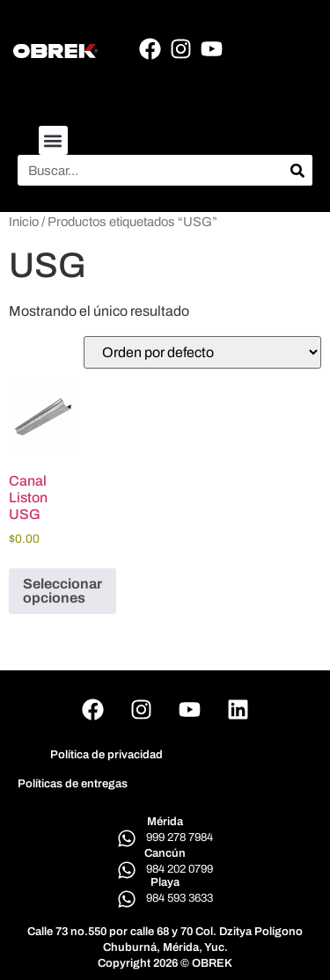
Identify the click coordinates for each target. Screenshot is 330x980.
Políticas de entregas (73, 784)
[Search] (297, 170)
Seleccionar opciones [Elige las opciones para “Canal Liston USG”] (62, 591)
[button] (53, 140)
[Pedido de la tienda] (202, 352)
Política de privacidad (106, 755)
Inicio (24, 222)
